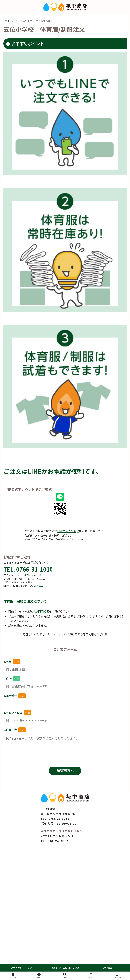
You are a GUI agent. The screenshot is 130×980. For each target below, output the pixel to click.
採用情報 (107, 968)
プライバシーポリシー (23, 968)
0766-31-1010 (59, 819)
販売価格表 (42, 611)
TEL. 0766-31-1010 (28, 569)
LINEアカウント (68, 531)
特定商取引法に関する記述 (65, 968)
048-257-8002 (58, 841)
